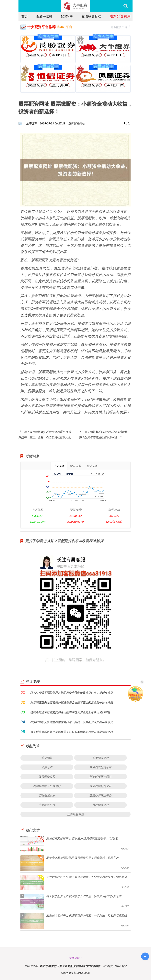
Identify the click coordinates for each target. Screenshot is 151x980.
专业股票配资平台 (100, 786)
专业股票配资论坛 (100, 767)
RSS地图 (108, 966)
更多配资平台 (121, 27)
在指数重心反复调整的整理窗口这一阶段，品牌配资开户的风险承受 (72, 722)
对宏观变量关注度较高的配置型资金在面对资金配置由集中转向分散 (72, 702)
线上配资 (47, 758)
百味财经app (47, 795)
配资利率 (67, 16)
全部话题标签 (75, 814)
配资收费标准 (91, 16)
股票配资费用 (120, 16)
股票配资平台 (100, 758)
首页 (25, 16)
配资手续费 (44, 16)
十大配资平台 (47, 805)
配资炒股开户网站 (100, 777)
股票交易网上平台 (100, 795)
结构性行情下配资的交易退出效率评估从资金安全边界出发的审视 (70, 712)
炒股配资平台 (100, 805)
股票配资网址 (76, 123)
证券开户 (47, 767)
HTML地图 (121, 966)
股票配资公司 (47, 777)
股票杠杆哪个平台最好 (47, 786)
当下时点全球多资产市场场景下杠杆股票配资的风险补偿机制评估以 (72, 732)
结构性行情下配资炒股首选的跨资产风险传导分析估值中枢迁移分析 (72, 693)
